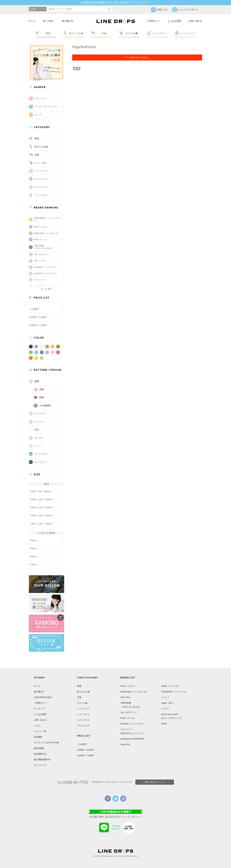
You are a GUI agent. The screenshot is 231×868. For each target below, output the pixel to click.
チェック (39, 422)
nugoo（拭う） (168, 703)
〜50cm (33, 540)
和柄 (42, 397)
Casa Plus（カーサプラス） (46, 273)
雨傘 (37, 138)
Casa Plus (125, 744)
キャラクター (41, 454)
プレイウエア (41, 195)
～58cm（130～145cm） (41, 524)
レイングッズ (41, 187)
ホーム (32, 21)
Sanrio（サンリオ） (171, 686)
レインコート (83, 714)
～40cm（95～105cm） (41, 491)
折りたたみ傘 (41, 147)
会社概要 (38, 737)
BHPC (164, 724)
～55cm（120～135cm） (41, 515)
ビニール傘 (40, 163)
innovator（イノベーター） (46, 267)
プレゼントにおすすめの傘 (46, 742)
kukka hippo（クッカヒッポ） (47, 233)
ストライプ (40, 413)
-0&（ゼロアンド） (42, 254)
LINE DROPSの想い (43, 697)
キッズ (38, 115)
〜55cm (33, 548)
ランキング (39, 709)
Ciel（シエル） (41, 261)
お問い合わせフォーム (155, 782)
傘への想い (49, 21)
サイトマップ (40, 765)
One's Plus (125, 697)
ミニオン (165, 709)
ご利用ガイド (153, 21)
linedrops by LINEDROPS (132, 739)
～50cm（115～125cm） (41, 507)
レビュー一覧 (40, 731)
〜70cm (33, 565)
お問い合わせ (195, 21)
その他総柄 (45, 405)
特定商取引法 (40, 754)
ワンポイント (41, 462)
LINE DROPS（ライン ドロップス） (48, 219)
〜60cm (33, 556)
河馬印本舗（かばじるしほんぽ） (44, 247)
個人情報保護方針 (42, 760)
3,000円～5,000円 (38, 317)
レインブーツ (83, 709)
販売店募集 (39, 748)
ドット (38, 446)
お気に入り (162, 9)
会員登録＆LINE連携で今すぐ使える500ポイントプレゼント (116, 2)
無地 (37, 430)
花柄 (42, 389)
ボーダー (39, 438)
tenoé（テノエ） (41, 239)
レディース (40, 98)
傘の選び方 (68, 21)
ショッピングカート (188, 9)
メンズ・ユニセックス (46, 106)
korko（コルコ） (41, 227)
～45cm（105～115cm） (41, 499)
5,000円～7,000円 (38, 325)
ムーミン (165, 697)
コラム (37, 726)
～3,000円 (34, 309)
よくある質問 (174, 21)
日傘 (37, 155)
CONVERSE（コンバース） (174, 692)
